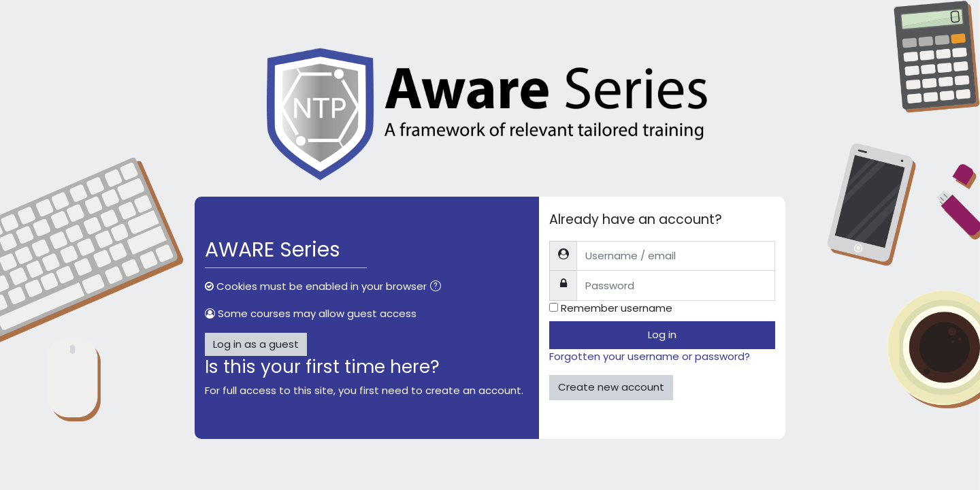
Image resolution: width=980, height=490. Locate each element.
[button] (438, 288)
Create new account (611, 387)
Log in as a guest (256, 344)
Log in (662, 334)
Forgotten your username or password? (650, 356)
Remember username (617, 308)
